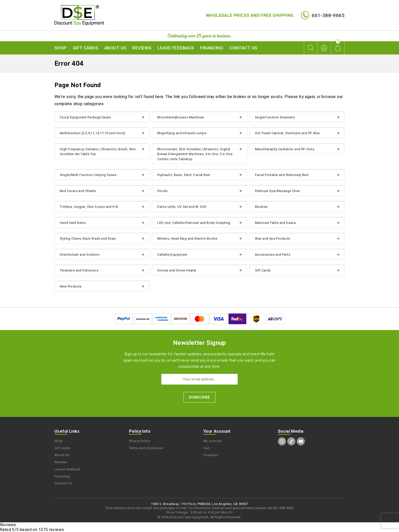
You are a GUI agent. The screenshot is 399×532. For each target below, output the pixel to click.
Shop (61, 48)
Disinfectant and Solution (80, 255)
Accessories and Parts (273, 255)
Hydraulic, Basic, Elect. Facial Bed (183, 175)
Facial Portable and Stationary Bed (282, 175)
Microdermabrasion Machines (181, 117)
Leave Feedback (176, 48)
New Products (71, 286)
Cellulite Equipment (172, 255)
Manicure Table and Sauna (275, 223)
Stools (162, 191)
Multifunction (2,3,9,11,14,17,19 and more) (93, 133)
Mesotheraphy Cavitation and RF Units (285, 149)
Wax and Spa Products (273, 238)
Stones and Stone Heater (177, 270)
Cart (206, 448)
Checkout (211, 455)
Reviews (142, 48)
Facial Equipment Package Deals (85, 117)
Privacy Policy (140, 441)
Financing (212, 48)
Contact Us (243, 48)
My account (212, 441)
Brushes (261, 207)
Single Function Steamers (275, 117)
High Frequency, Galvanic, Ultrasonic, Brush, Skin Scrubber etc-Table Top (98, 152)
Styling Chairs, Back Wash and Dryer (88, 238)
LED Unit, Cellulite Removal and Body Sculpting (194, 223)
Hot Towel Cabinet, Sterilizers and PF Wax (287, 133)
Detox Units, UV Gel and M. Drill (182, 207)
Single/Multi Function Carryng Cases (88, 175)
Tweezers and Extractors (79, 270)
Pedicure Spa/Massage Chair (277, 191)
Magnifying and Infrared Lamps (182, 133)
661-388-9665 (328, 15)
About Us (115, 48)
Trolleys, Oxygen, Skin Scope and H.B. (89, 207)
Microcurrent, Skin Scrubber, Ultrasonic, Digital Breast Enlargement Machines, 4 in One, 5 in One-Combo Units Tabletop (195, 154)
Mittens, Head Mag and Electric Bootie (187, 238)
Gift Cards (85, 48)
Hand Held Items (73, 223)
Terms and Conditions (146, 448)
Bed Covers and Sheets (78, 191)
